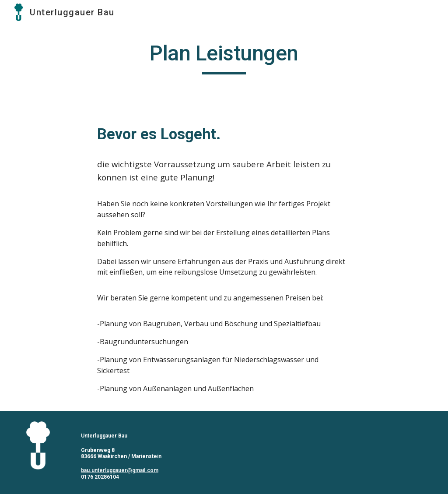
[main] (224, 57)
